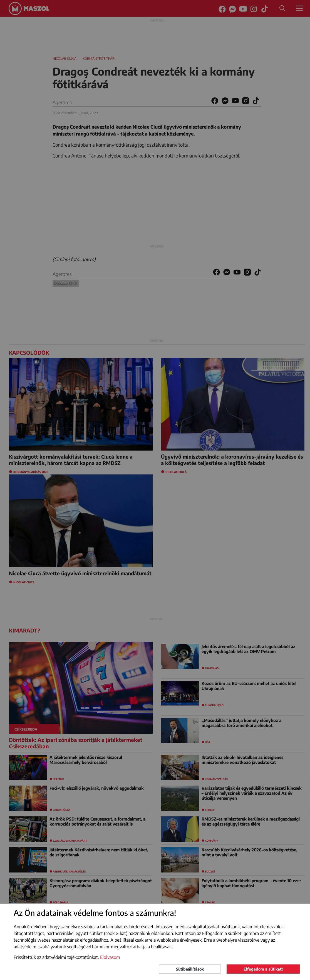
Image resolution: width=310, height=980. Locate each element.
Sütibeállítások (190, 969)
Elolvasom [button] (110, 957)
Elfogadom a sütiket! (263, 969)
